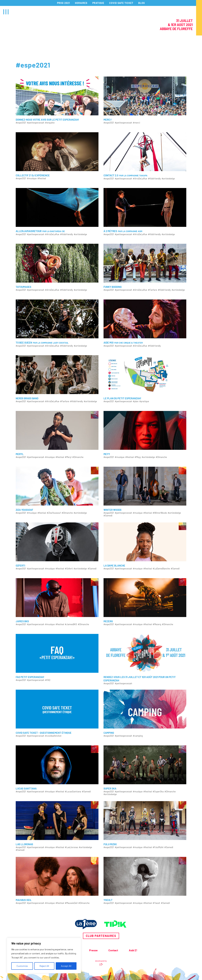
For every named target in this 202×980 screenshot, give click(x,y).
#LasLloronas (71, 847)
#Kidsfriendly (154, 179)
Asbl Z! (133, 950)
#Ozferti (69, 569)
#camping (138, 736)
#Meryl (68, 457)
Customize (22, 966)
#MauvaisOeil (71, 903)
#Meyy (138, 457)
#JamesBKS (71, 624)
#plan (136, 401)
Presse (93, 950)
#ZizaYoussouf (54, 513)
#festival (42, 178)
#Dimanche (78, 457)
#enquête (50, 123)
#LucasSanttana (73, 792)
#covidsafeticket (53, 736)
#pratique (144, 401)
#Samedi (108, 516)
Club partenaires (101, 936)
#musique (32, 178)
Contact (113, 950)
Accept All (66, 966)
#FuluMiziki (158, 847)
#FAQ (48, 680)
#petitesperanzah (36, 123)
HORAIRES (81, 3)
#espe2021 (21, 123)
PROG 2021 (64, 3)
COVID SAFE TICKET (121, 3)
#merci (136, 123)
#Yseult (156, 903)
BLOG (142, 3)
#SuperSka (158, 792)
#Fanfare (153, 290)
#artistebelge (168, 179)
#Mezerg (157, 624)
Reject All (44, 966)
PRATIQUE (98, 3)
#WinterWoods (160, 513)
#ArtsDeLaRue (140, 179)
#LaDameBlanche (161, 569)
